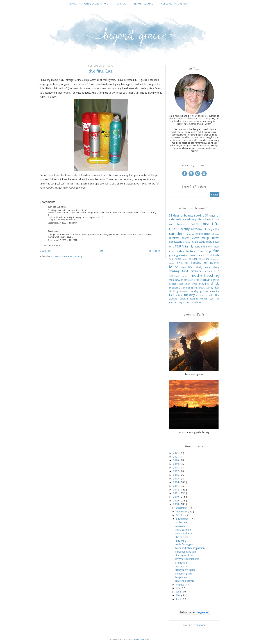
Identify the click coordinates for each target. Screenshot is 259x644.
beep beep (181, 577)
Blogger (201, 625)
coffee (196, 238)
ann (171, 224)
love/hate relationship (187, 559)
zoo (187, 302)
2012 (176, 490)
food (172, 252)
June (179, 592)
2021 (176, 457)
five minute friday (210, 247)
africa (121, 4)
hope (185, 259)
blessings (209, 229)
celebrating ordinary (175, 4)
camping (190, 234)
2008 (176, 504)
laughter (215, 263)
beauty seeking (143, 4)
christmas (174, 238)
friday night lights (185, 570)
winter (204, 299)
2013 (176, 486)
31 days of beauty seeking (187, 215)
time (171, 295)
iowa (179, 263)
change (216, 234)
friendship (204, 251)
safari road (191, 284)
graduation (182, 255)
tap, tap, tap (182, 566)
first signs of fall (184, 555)
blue (217, 229)
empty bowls (212, 242)
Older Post (156, 251)
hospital (193, 259)
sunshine (215, 291)
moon (185, 276)
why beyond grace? (97, 4)
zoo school (195, 302)
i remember (181, 563)
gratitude (213, 255)
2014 (176, 482)
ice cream (203, 259)
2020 (176, 460)
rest (181, 284)
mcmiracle (196, 271)
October (181, 515)
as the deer (181, 523)
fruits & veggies (184, 544)
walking (173, 299)
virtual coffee (212, 295)
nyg (191, 280)
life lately (195, 267)
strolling (173, 291)
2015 (176, 479)
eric (171, 246)
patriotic (173, 284)
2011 (176, 493)
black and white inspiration (190, 548)
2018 (176, 468)
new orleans (182, 280)
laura (174, 267)
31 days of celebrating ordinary (194, 217)
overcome (181, 526)
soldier (187, 288)
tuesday (189, 295)
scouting (204, 284)
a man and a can (184, 533)
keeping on (199, 263)
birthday (197, 229)
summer (184, 291)
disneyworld (176, 242)
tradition (179, 295)
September (182, 519)
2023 (176, 453)
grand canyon (198, 255)
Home (73, 4)
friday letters (186, 251)
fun (216, 251)
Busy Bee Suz (54, 207)
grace (172, 255)
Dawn (51, 231)
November (182, 512)
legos (184, 268)
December (182, 508)
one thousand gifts (207, 280)
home (178, 259)
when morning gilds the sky (194, 432)
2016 (176, 475)
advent (207, 219)
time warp (181, 541)
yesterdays (176, 302)
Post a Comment (52, 246)
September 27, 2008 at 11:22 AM (62, 223)
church (186, 238)
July (178, 588)
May (179, 595)
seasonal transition (186, 552)
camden (176, 233)
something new (184, 574)
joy (186, 263)
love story (212, 267)
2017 (176, 471)
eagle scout (198, 242)
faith (179, 246)
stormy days (213, 288)
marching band (178, 271)
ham (171, 259)
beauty (185, 229)
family (189, 246)
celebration (203, 234)
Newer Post (46, 251)
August (180, 585)
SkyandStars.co (141, 639)
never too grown (185, 581)
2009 (176, 501)
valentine (200, 295)
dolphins (187, 242)
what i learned (189, 299)
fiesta (197, 247)
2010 (176, 497)
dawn (216, 238)
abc (200, 219)
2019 (176, 464)
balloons (182, 224)
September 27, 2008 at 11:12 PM (62, 240)
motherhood (202, 275)
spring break (198, 288)
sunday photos (199, 291)
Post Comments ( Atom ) (68, 256)
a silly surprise (183, 530)
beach (195, 224)
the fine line (182, 537)
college (206, 238)
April (179, 599)
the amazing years (194, 374)
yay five (215, 299)
